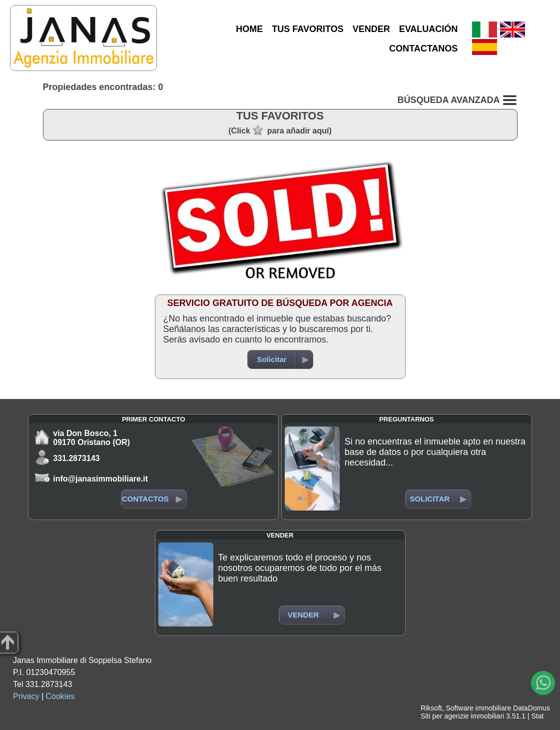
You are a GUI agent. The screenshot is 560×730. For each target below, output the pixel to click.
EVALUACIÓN (429, 29)
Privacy (26, 696)
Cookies (60, 696)
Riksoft (431, 708)
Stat (537, 716)
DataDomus (532, 708)
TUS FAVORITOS (307, 29)
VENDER (371, 29)
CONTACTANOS (423, 48)
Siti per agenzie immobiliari (462, 716)
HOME (249, 29)
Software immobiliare (478, 708)
